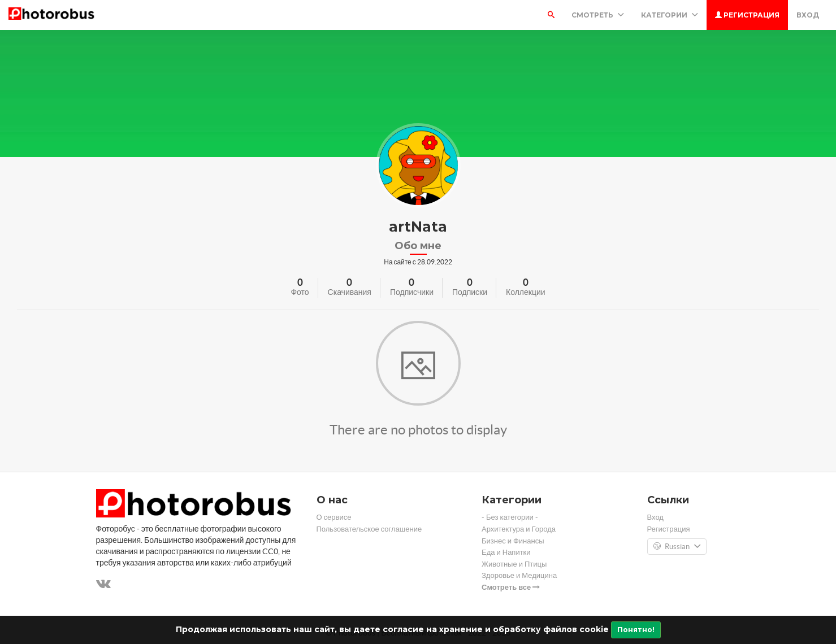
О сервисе (334, 517)
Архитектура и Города (519, 529)
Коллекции (526, 292)
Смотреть (598, 15)
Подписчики (412, 292)
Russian (677, 547)
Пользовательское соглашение (369, 529)
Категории (670, 15)
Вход (808, 15)
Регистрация (747, 15)
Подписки (470, 292)
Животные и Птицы (514, 564)
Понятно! (636, 630)
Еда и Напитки (506, 552)
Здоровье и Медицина (519, 575)
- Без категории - (510, 517)
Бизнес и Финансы (513, 541)
